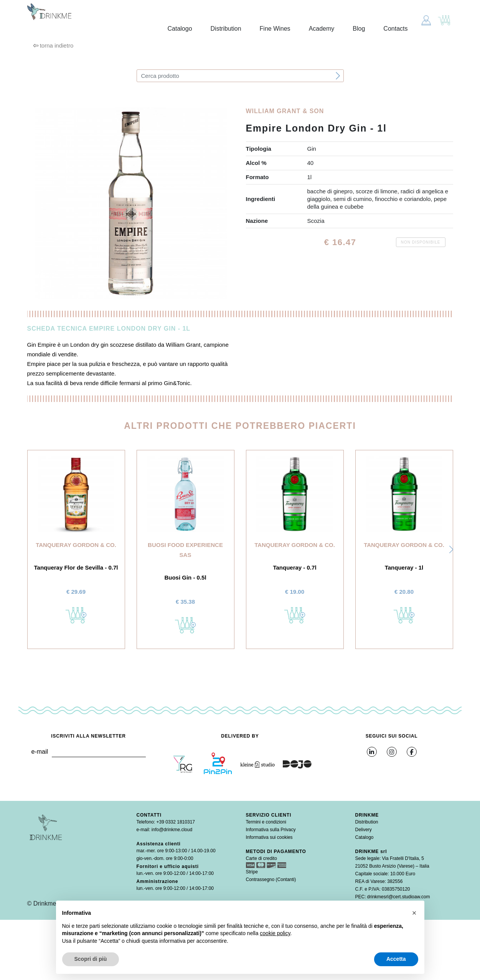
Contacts (395, 29)
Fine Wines (275, 29)
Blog (359, 29)
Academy (322, 29)
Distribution (226, 29)
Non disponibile (421, 242)
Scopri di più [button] (91, 959)
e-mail (40, 752)
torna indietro (53, 45)
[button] (451, 550)
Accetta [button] (396, 959)
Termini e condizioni (266, 822)
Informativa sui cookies (269, 837)
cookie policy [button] (275, 933)
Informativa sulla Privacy (271, 830)
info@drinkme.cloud (172, 830)
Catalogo (180, 29)
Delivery (364, 830)
